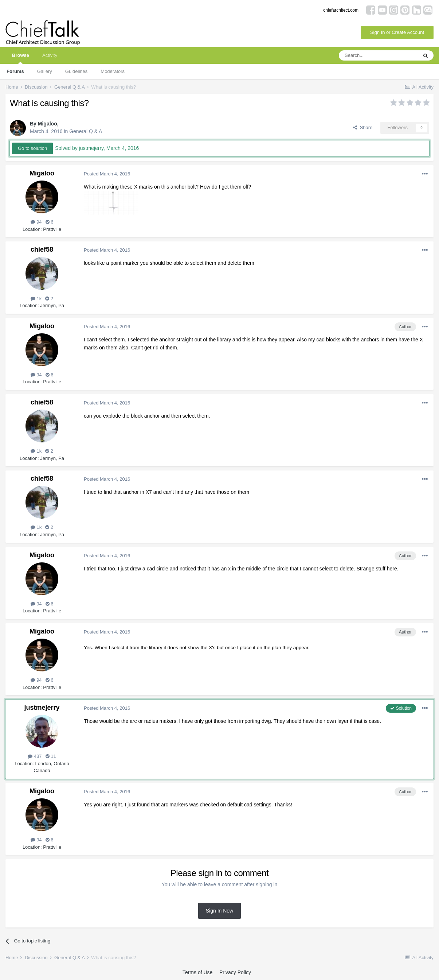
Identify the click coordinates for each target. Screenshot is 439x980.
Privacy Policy (235, 972)
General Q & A (86, 131)
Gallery (45, 71)
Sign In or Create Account (397, 32)
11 (51, 756)
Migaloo (48, 124)
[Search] (378, 55)
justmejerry (42, 708)
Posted (107, 174)
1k (36, 299)
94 (36, 222)
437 (35, 756)
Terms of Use (197, 972)
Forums (15, 71)
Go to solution (32, 148)
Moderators (113, 71)
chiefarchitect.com (341, 10)
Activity (50, 55)
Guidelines (76, 71)
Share (363, 127)
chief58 (42, 249)
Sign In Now (219, 911)
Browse (21, 58)
